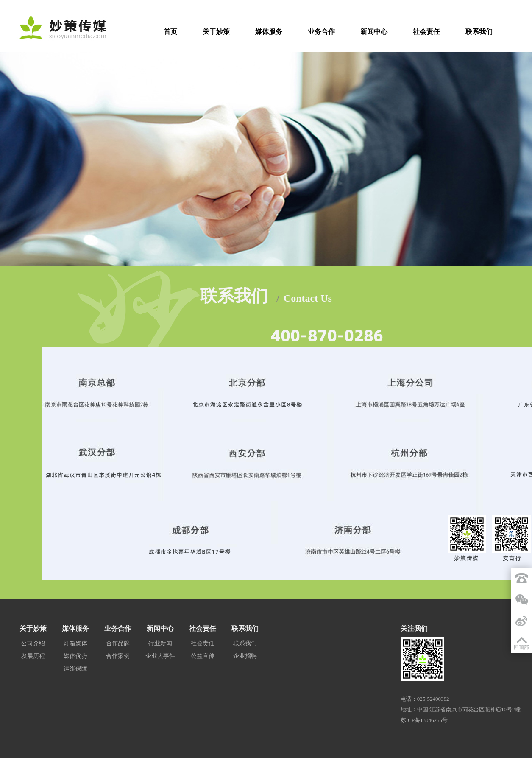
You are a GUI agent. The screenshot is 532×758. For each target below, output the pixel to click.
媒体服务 (269, 32)
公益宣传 (203, 656)
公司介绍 (33, 643)
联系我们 (479, 32)
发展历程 (33, 656)
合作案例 (118, 656)
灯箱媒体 (75, 643)
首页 (170, 32)
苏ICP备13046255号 (424, 720)
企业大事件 (160, 656)
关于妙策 (216, 32)
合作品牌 (118, 643)
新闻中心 (374, 32)
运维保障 (75, 669)
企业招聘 (245, 656)
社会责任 (426, 32)
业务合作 (321, 32)
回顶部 (521, 647)
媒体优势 (75, 656)
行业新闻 (160, 643)
